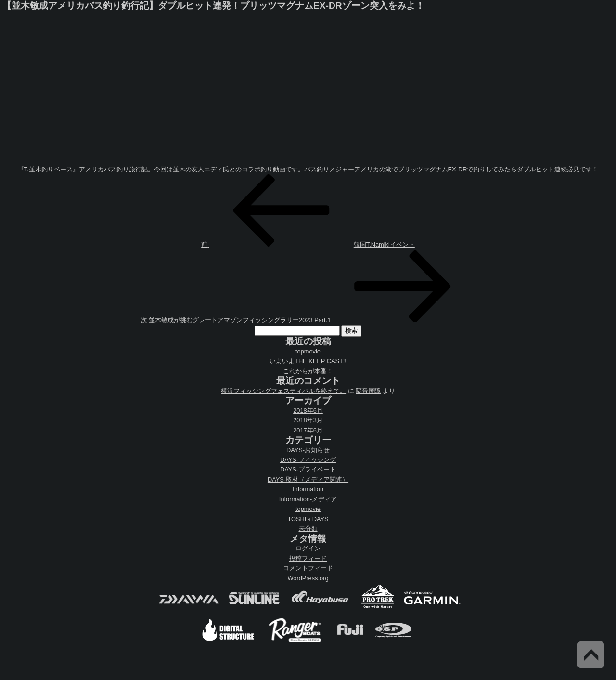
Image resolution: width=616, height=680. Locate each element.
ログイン (308, 548)
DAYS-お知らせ (308, 450)
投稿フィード (308, 558)
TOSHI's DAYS (308, 519)
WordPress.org (308, 578)
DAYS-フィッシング (308, 460)
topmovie (308, 351)
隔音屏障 (368, 391)
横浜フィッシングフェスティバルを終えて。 (283, 391)
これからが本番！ (308, 371)
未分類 (308, 529)
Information (308, 489)
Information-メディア (308, 499)
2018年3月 (308, 420)
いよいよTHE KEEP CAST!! (308, 361)
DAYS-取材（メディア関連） (308, 479)
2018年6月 (308, 411)
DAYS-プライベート (308, 469)
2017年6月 (308, 430)
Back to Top (591, 655)
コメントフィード (308, 568)
